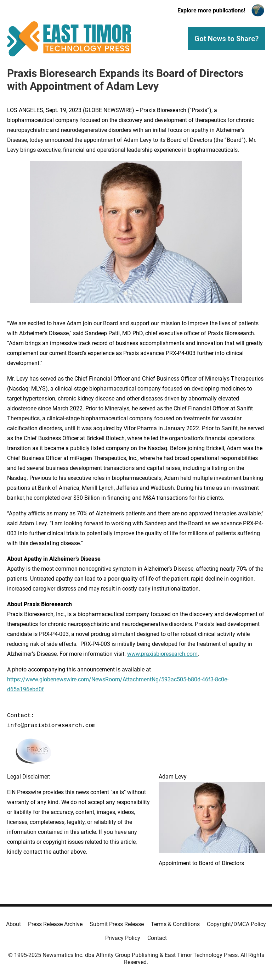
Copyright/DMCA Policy (236, 924)
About (13, 924)
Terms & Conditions (175, 924)
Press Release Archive (55, 924)
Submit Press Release (117, 924)
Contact (157, 938)
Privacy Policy (123, 938)
